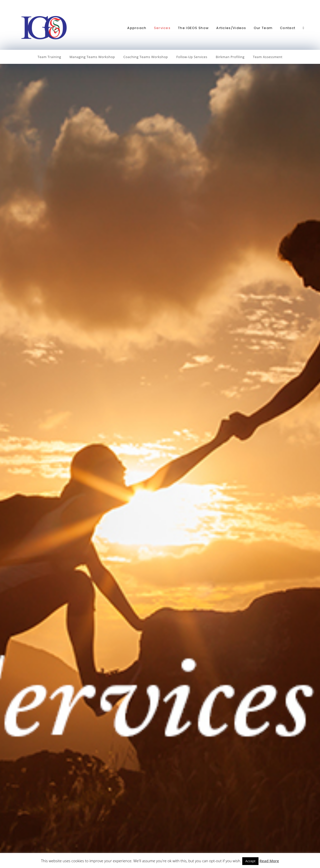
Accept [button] (250, 861)
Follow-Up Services (192, 57)
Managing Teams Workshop (92, 57)
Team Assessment (267, 57)
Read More (269, 861)
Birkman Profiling (230, 57)
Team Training (49, 57)
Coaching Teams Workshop (146, 57)
